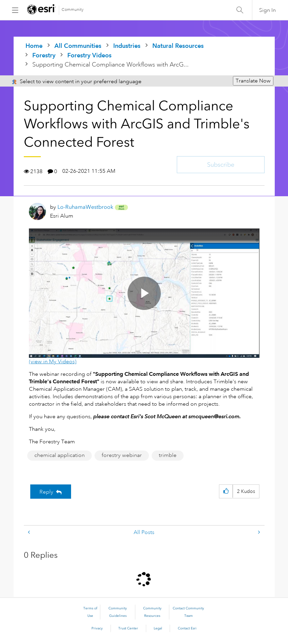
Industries (127, 46)
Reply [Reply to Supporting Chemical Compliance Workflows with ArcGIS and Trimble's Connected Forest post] (46, 492)
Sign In (267, 10)
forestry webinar (122, 455)
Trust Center (128, 628)
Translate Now (253, 81)
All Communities (78, 46)
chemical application (60, 455)
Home (34, 46)
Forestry (44, 55)
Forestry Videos (89, 55)
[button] (226, 491)
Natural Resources (178, 46)
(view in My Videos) (53, 362)
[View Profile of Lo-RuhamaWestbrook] (85, 207)
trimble (168, 455)
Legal (158, 628)
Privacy (97, 628)
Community (73, 10)
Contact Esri (187, 628)
